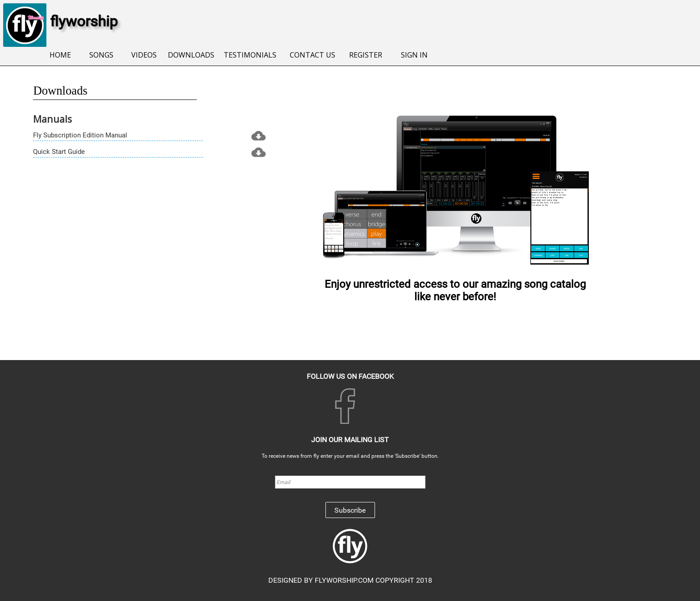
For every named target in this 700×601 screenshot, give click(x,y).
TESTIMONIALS (250, 55)
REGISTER (366, 55)
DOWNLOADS (191, 55)
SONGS (101, 55)
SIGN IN (414, 55)
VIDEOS (144, 55)
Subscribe (350, 510)
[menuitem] (60, 56)
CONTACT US (312, 55)
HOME (60, 55)
